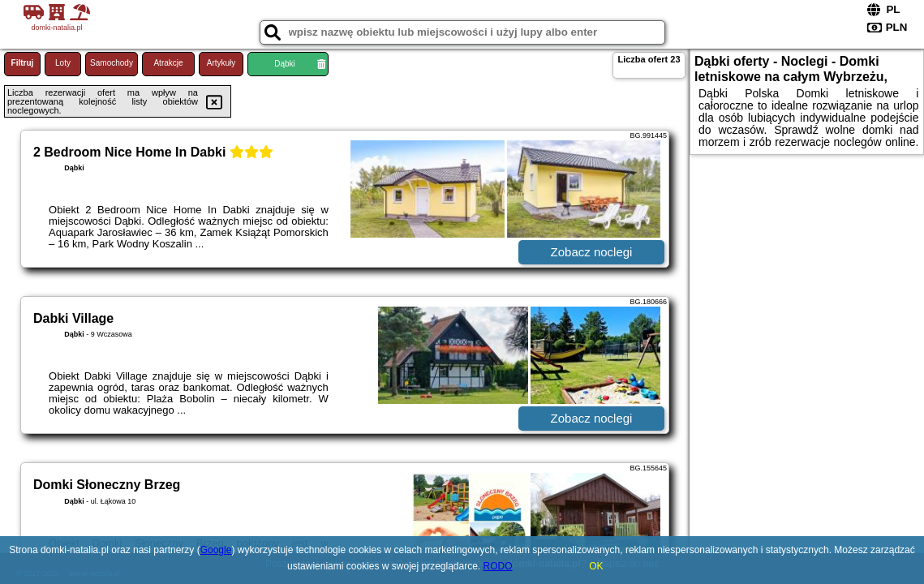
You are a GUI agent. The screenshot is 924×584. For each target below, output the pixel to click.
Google (216, 550)
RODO (498, 566)
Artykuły (221, 63)
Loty (63, 63)
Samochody (112, 63)
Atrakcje (168, 63)
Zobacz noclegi (592, 252)
